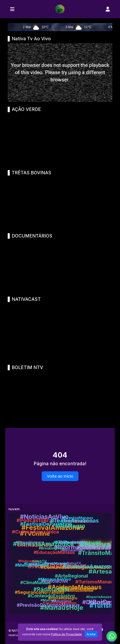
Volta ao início (60, 476)
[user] (108, 9)
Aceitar (91, 634)
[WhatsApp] (112, 636)
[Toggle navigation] (12, 9)
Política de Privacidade (66, 634)
